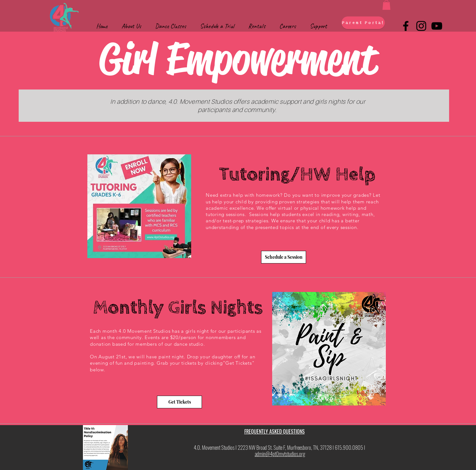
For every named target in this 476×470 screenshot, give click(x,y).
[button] (386, 5)
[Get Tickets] (179, 402)
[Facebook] (406, 26)
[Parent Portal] (363, 23)
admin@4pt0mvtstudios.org (280, 454)
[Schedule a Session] (284, 257)
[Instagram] (421, 26)
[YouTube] (437, 26)
